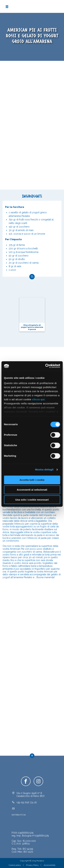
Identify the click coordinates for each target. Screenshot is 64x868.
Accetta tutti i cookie (32, 480)
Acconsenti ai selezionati (32, 490)
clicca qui (38, 399)
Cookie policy (15, 865)
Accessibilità (49, 865)
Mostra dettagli (44, 469)
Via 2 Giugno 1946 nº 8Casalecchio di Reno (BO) (30, 795)
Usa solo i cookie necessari (32, 500)
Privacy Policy (32, 865)
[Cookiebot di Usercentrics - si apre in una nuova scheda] (46, 366)
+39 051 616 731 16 (27, 802)
